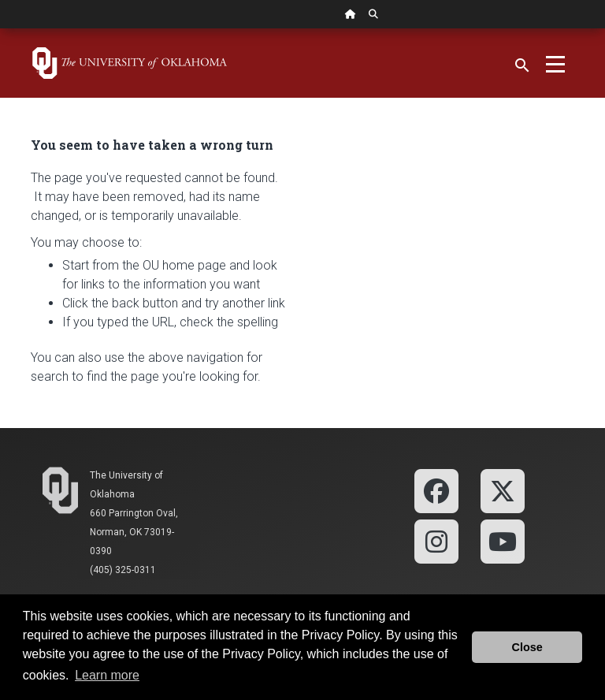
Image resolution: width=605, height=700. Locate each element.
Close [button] (527, 647)
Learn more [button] (107, 675)
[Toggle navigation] (555, 63)
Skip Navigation (0, 29)
